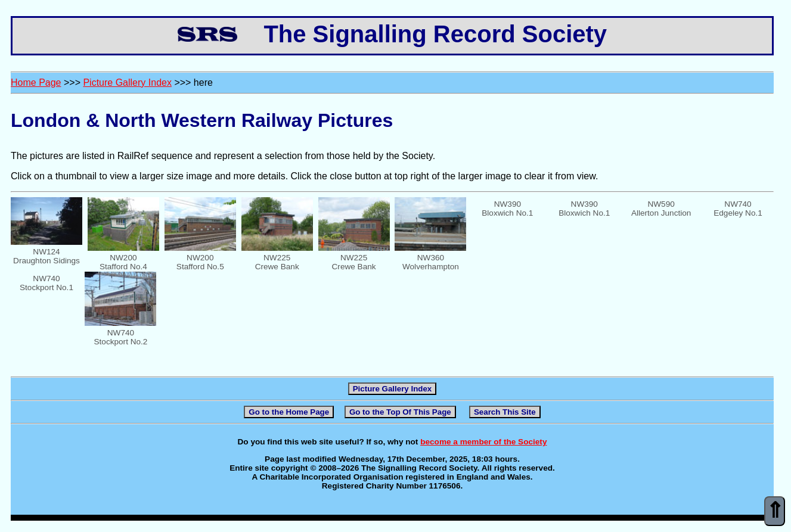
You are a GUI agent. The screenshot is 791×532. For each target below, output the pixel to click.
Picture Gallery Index (127, 83)
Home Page (36, 83)
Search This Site (505, 412)
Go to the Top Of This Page (400, 412)
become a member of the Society (483, 442)
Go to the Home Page (289, 412)
